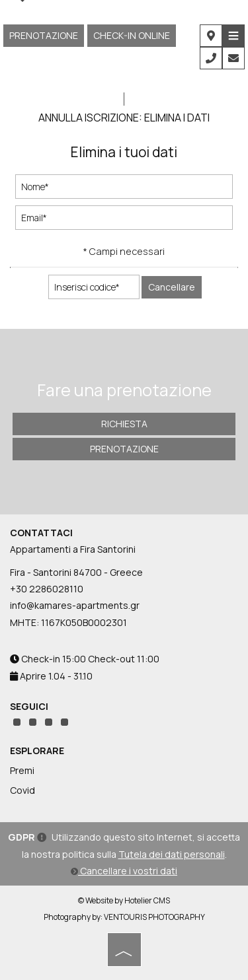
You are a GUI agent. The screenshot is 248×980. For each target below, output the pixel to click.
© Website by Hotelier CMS (124, 900)
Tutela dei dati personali (172, 854)
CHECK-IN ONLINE (132, 35)
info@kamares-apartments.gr (75, 605)
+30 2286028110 (47, 589)
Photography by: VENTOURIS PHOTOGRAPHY (124, 917)
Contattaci (41, 533)
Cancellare (172, 287)
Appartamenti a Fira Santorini (73, 549)
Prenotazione (44, 35)
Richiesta (124, 424)
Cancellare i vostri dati (124, 871)
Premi (22, 770)
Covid (22, 790)
